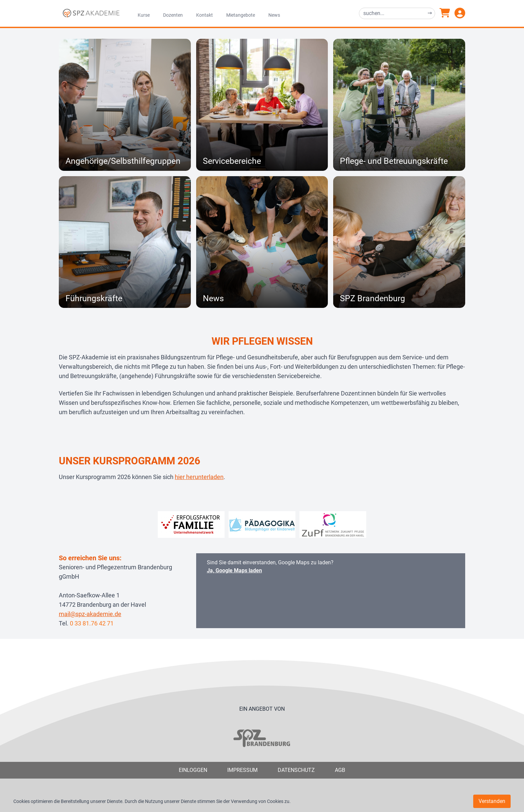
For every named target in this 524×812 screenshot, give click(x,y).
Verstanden (492, 801)
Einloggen (193, 770)
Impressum (242, 770)
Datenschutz (296, 770)
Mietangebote (241, 15)
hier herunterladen (199, 477)
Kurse (144, 15)
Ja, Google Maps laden (234, 570)
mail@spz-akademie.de (90, 614)
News (274, 15)
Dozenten (173, 15)
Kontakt (205, 15)
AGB (340, 770)
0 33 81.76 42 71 (92, 623)
